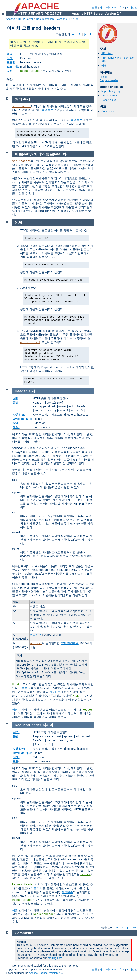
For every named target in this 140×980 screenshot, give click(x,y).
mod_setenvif (30, 342)
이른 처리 (25, 688)
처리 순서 (107, 53)
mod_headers (21, 106)
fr (80, 34)
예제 (104, 66)
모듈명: (12, 62)
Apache (10, 19)
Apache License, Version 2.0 (45, 973)
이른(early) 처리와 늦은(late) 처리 (42, 154)
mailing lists (55, 958)
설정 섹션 (47, 110)
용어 (122, 8)
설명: (10, 54)
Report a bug (109, 100)
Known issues (109, 95)
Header (104, 77)
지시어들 (105, 8)
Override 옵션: (22, 419)
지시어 (33, 391)
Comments (108, 111)
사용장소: (19, 415)
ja (85, 34)
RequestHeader (31, 71)
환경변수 (36, 635)
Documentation (45, 19)
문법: (16, 403)
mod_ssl (36, 643)
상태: (10, 58)
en (74, 34)
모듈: (16, 427)
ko (92, 34)
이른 (15, 710)
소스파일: (13, 67)
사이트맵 (132, 8)
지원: (10, 71)
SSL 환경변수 (70, 643)
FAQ (115, 8)
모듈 (95, 8)
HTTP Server (26, 19)
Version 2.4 (63, 19)
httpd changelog (111, 91)
